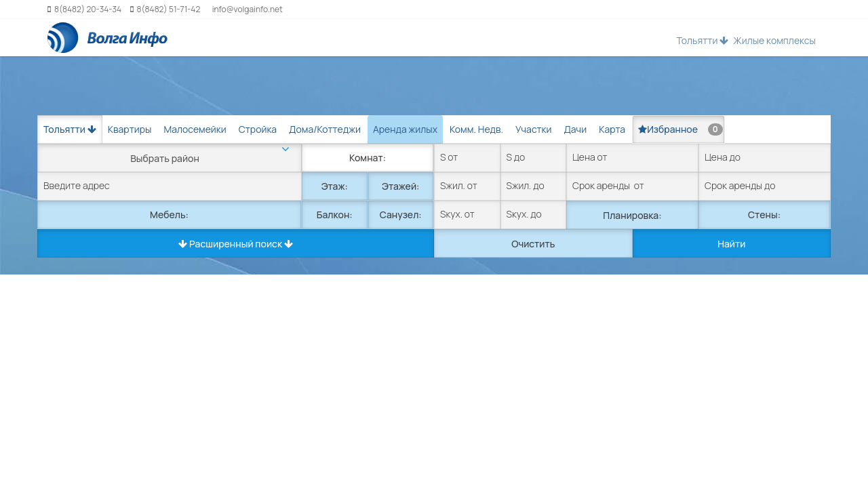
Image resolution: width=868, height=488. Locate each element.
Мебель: (169, 215)
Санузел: (401, 215)
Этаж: (335, 186)
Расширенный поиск (236, 244)
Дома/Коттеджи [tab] (325, 129)
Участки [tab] (533, 129)
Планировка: (632, 215)
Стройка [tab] (258, 129)
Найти (731, 244)
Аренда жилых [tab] (405, 129)
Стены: (764, 215)
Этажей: (400, 186)
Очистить (533, 244)
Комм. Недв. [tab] (476, 129)
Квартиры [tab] (130, 129)
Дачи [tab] (575, 129)
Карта (612, 129)
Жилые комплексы (774, 40)
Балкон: (335, 215)
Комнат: (368, 158)
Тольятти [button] (702, 40)
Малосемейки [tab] (195, 129)
